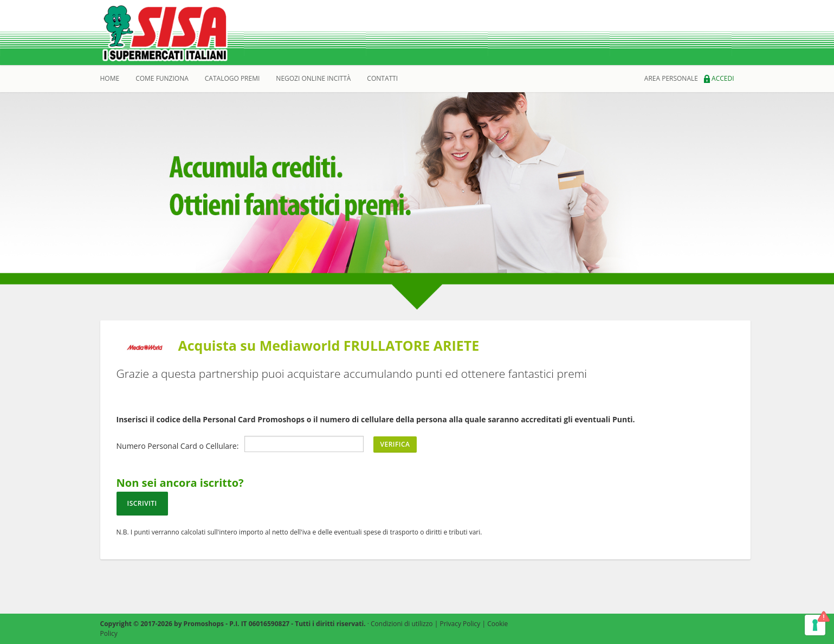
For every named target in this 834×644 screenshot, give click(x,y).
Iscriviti (142, 503)
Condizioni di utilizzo (402, 624)
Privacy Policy (460, 624)
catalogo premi (232, 78)
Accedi (719, 78)
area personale (671, 78)
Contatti (382, 78)
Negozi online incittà (313, 78)
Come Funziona (162, 78)
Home (110, 78)
